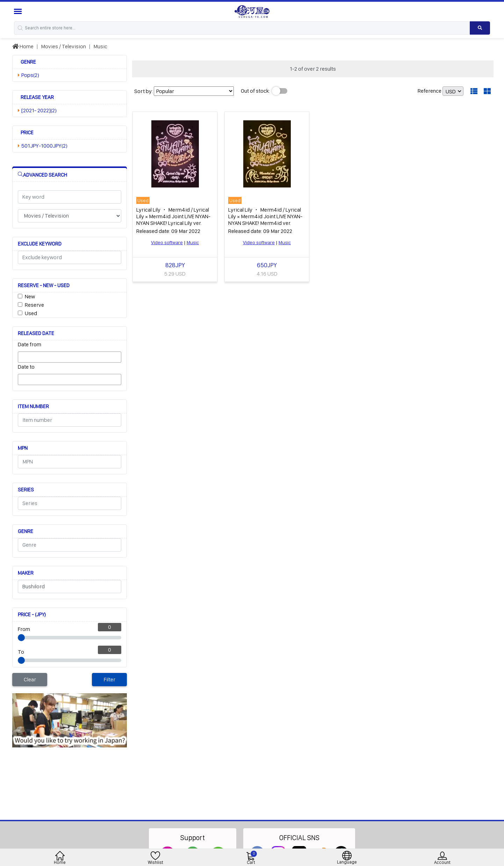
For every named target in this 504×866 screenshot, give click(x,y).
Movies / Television (63, 46)
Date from (30, 344)
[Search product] (480, 28)
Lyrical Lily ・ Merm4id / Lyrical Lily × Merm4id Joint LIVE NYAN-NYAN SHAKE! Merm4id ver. (265, 216)
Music (100, 46)
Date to (26, 367)
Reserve (34, 305)
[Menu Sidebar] (19, 11)
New (30, 296)
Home (23, 46)
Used (31, 313)
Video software (167, 242)
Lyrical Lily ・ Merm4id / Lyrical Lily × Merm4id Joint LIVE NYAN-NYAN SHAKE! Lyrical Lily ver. (173, 216)
